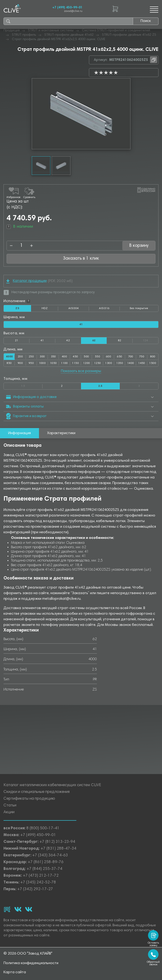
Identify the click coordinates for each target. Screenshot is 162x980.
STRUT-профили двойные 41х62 (69, 35)
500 (86, 357)
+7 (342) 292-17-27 (35, 889)
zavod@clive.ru (73, 11)
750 (142, 357)
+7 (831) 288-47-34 (58, 849)
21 (17, 341)
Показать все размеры (81, 371)
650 (120, 357)
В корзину (139, 246)
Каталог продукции (26, 281)
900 (20, 363)
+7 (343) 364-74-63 (50, 856)
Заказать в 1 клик (81, 259)
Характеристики (61, 433)
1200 (87, 363)
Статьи (10, 806)
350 (53, 357)
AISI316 (109, 309)
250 (31, 357)
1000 (42, 363)
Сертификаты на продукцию (29, 799)
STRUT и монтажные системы (51, 31)
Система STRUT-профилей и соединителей (116, 31)
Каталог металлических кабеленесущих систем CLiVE (52, 785)
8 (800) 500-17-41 (43, 828)
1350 (120, 363)
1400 (131, 363)
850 (9, 363)
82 (120, 341)
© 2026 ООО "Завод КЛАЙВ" (28, 954)
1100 (64, 363)
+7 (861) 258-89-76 (46, 862)
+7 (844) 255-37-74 (44, 869)
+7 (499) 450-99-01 (67, 8)
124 (151, 340)
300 (42, 357)
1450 (142, 363)
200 (20, 357)
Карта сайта (15, 972)
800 (153, 357)
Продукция (12, 31)
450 (75, 357)
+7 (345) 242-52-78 (38, 883)
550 (98, 357)
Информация (19, 433)
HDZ (50, 309)
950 (31, 363)
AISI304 (79, 309)
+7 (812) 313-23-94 (57, 842)
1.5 (32, 385)
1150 (75, 363)
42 (68, 341)
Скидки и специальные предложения (37, 792)
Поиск (146, 21)
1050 (53, 363)
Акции (9, 812)
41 (42, 341)
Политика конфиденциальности (31, 963)
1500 (153, 363)
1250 (98, 363)
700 (131, 357)
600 (109, 357)
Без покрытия (139, 308)
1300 (109, 363)
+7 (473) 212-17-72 (41, 876)
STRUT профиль (24, 35)
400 (64, 357)
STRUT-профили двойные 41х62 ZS (129, 35)
